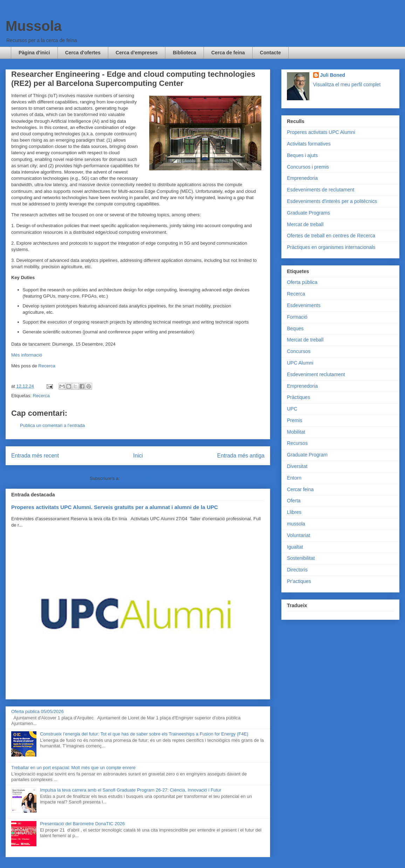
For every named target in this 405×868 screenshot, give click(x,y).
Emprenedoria (302, 178)
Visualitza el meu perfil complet (347, 84)
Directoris (297, 570)
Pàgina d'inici (34, 53)
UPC (292, 409)
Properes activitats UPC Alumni (321, 132)
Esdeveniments (304, 305)
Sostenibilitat (301, 558)
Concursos (299, 351)
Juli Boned (333, 75)
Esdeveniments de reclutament (321, 190)
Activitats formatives (309, 144)
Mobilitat (296, 432)
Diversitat (297, 466)
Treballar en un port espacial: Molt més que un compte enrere (73, 768)
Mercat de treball (305, 224)
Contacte (270, 53)
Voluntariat (298, 535)
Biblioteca (184, 53)
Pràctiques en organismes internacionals (331, 247)
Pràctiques (298, 397)
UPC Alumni (300, 363)
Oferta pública (302, 282)
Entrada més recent (35, 456)
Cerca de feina (228, 53)
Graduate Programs (308, 213)
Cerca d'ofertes (83, 53)
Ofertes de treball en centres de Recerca (331, 236)
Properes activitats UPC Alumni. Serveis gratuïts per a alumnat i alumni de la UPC (115, 507)
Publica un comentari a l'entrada (52, 425)
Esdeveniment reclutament (316, 374)
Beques (295, 328)
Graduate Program (307, 455)
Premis (295, 420)
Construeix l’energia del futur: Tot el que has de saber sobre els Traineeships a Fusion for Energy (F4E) (144, 734)
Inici (138, 456)
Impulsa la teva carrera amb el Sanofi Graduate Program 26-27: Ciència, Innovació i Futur (131, 790)
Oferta (294, 501)
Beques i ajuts (302, 155)
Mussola (34, 26)
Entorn (294, 478)
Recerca (47, 366)
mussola (296, 524)
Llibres (294, 512)
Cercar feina (300, 489)
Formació (297, 317)
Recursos (297, 443)
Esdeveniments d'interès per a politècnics (332, 201)
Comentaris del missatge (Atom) (153, 478)
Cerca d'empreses (137, 53)
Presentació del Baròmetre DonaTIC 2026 (82, 824)
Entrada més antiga (241, 456)
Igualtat (295, 547)
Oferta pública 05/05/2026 (37, 711)
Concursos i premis (308, 167)
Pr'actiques (299, 581)
